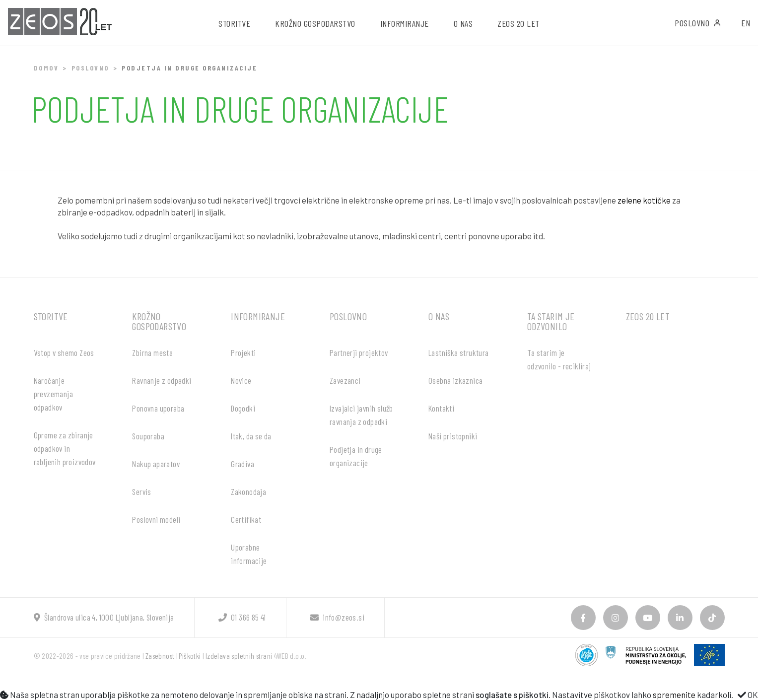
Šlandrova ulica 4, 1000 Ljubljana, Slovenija (104, 617)
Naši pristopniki (453, 436)
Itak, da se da (251, 436)
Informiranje (258, 316)
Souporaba (148, 436)
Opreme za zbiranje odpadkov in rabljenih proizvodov (65, 448)
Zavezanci (345, 380)
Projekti (243, 352)
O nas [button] (463, 23)
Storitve (51, 316)
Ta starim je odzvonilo (551, 321)
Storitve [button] (234, 23)
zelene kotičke (644, 200)
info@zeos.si (337, 617)
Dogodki (243, 408)
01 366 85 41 (242, 617)
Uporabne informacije (249, 554)
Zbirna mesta (152, 352)
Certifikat (246, 519)
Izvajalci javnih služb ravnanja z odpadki (361, 415)
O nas (439, 316)
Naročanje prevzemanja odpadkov (53, 394)
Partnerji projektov (359, 352)
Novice (241, 380)
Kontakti (441, 408)
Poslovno (698, 23)
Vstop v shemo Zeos (64, 352)
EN (746, 23)
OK (748, 695)
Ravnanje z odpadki (162, 380)
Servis (141, 491)
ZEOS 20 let (518, 23)
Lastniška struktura (459, 352)
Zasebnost (160, 656)
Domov (46, 68)
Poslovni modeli (156, 519)
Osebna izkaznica (455, 380)
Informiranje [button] (405, 23)
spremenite (674, 695)
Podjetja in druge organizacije (356, 456)
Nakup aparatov (156, 464)
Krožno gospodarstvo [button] (315, 23)
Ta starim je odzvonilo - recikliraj (559, 359)
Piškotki (190, 656)
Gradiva (242, 464)
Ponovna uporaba (158, 408)
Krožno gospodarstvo (159, 321)
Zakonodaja (248, 491)
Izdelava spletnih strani (239, 656)
